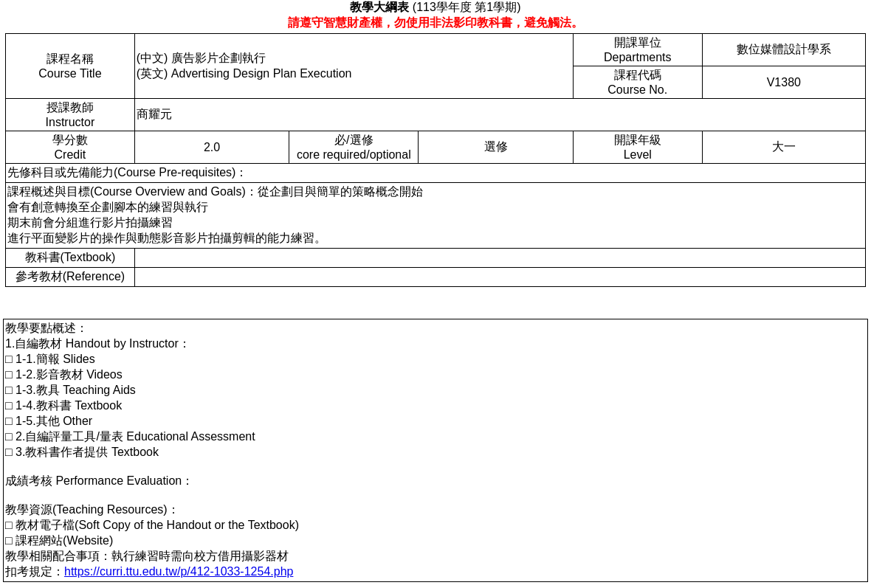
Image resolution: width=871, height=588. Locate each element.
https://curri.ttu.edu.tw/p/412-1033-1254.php (179, 571)
